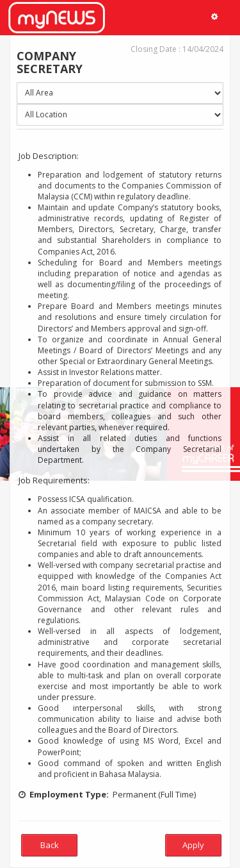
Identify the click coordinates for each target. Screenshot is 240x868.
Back (50, 845)
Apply (193, 845)
